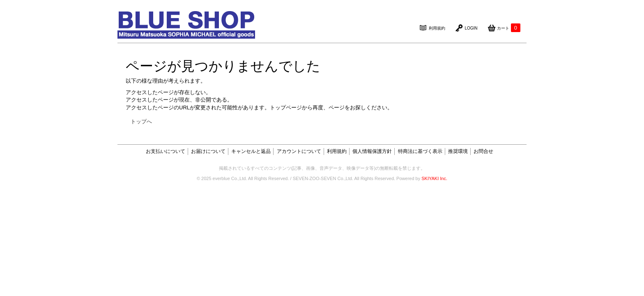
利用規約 (337, 151)
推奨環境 (458, 151)
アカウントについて (299, 151)
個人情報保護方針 (372, 151)
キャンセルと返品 (251, 151)
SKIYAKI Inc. (434, 178)
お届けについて (208, 151)
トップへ (141, 121)
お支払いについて (166, 151)
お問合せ (483, 151)
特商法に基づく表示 (420, 151)
